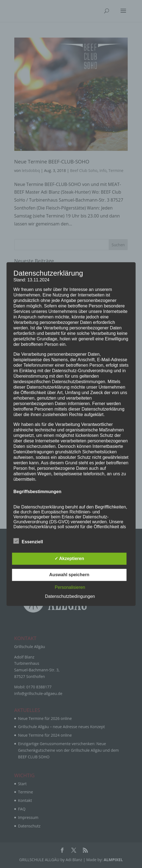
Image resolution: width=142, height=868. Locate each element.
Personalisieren (70, 587)
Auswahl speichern (69, 575)
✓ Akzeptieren (69, 559)
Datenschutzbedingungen (70, 596)
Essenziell (28, 541)
